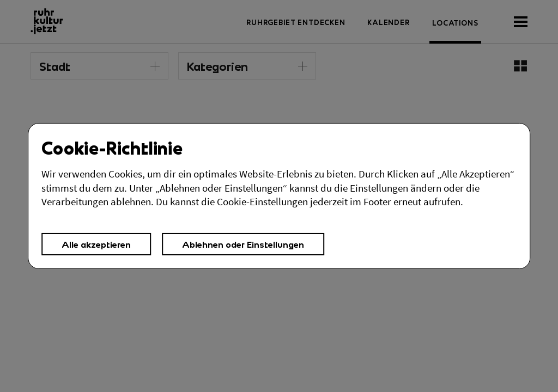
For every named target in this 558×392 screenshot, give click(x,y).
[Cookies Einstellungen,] (279, 196)
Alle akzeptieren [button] (96, 244)
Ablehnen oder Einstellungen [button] (243, 244)
